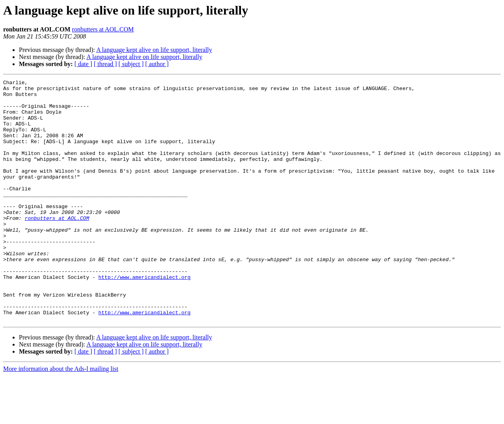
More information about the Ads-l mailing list (61, 417)
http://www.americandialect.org (145, 317)
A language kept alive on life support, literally (154, 50)
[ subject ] (131, 64)
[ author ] (157, 64)
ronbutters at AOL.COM (103, 29)
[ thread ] (105, 64)
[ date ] (83, 64)
